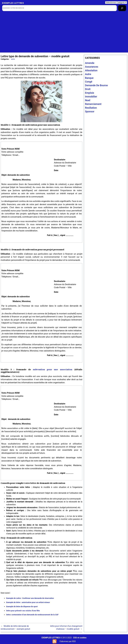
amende (90, 63)
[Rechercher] (122, 8)
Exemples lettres (13, 3)
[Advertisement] (64, 33)
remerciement (93, 104)
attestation (91, 70)
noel (88, 100)
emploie (90, 93)
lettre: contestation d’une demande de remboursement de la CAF (32, 615)
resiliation (91, 108)
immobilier (91, 97)
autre (13, 59)
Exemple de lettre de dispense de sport (22, 606)
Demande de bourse (96, 85)
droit (88, 89)
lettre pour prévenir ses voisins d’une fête (23, 611)
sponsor (90, 111)
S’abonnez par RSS (68, 641)
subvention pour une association (53, 369)
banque (89, 78)
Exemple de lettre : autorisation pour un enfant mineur (28, 602)
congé (89, 82)
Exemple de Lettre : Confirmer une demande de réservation (30, 598)
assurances (92, 67)
